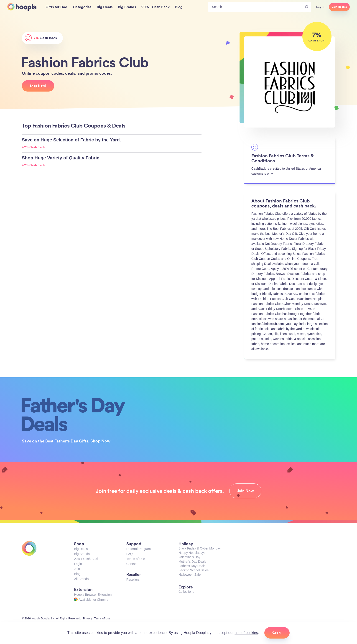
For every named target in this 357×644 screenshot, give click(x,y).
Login (78, 564)
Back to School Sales (194, 570)
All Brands (81, 579)
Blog (77, 574)
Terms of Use (136, 559)
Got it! (277, 633)
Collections (186, 592)
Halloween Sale (190, 575)
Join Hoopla (339, 7)
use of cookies (246, 633)
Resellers (133, 580)
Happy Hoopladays (192, 553)
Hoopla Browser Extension (93, 595)
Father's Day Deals (192, 566)
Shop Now (100, 441)
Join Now (245, 491)
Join (77, 569)
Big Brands (82, 554)
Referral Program (139, 549)
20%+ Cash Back (86, 559)
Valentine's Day (189, 557)
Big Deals (81, 549)
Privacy (88, 618)
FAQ (130, 554)
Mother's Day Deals (192, 562)
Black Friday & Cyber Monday (200, 548)
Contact (132, 564)
